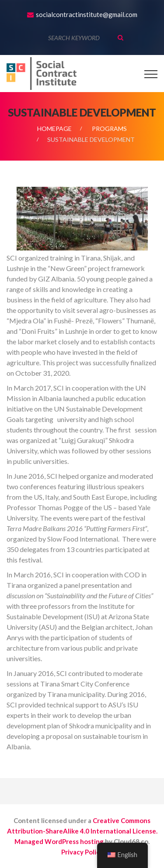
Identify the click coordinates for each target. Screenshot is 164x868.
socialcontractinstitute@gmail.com (87, 14)
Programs (109, 129)
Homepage (54, 129)
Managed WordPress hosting (59, 841)
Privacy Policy (82, 852)
